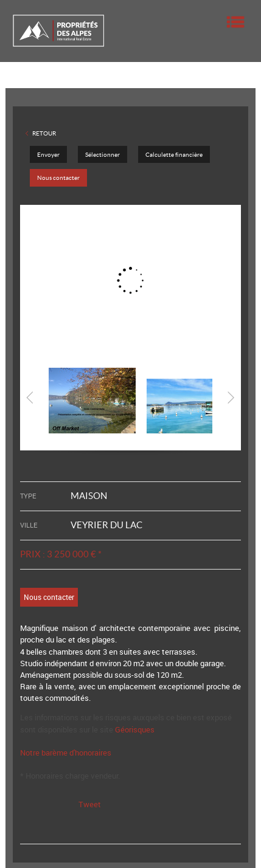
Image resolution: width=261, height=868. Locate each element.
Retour (44, 133)
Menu (235, 22)
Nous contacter (58, 178)
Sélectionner (103, 155)
